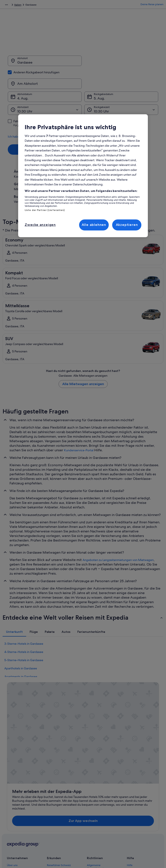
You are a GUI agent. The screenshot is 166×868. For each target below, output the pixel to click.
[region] (83, 176)
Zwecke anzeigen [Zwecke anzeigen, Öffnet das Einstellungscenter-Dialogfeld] (40, 225)
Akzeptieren (127, 225)
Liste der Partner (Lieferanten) (45, 210)
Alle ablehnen (94, 225)
